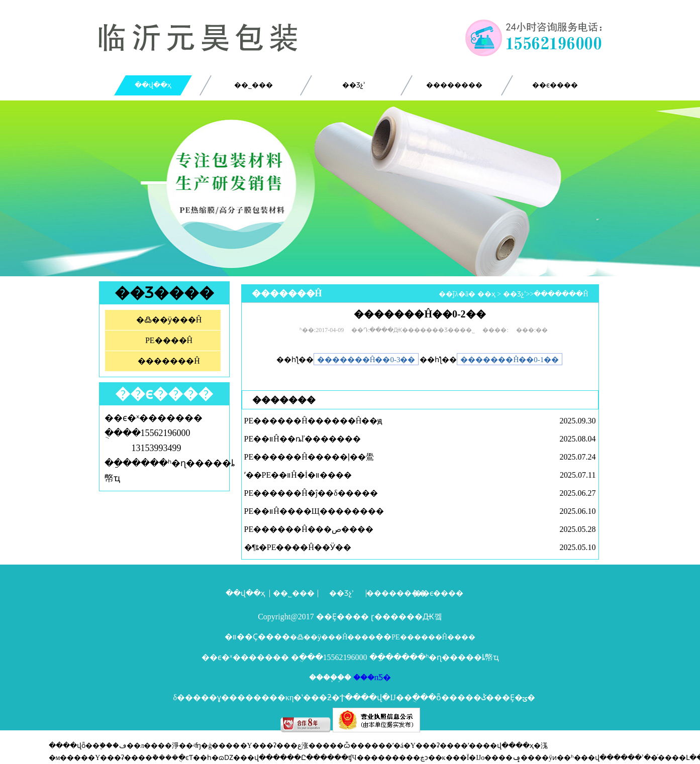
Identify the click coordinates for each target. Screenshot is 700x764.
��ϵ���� (555, 85)
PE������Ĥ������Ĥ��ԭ (314, 421)
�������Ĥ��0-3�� (366, 360)
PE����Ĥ (169, 340)
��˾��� (254, 85)
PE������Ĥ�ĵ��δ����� (311, 493)
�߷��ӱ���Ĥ (169, 320)
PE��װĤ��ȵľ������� (303, 439)
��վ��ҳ (153, 85)
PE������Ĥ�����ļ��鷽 (309, 457)
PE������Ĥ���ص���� (309, 529)
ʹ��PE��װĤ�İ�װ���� (298, 475)
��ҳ (486, 294)
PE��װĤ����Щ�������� (314, 511)
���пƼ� (371, 677)
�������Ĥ (169, 361)
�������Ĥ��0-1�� (510, 360)
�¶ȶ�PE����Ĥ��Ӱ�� (298, 547)
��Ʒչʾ (354, 85)
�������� (454, 85)
